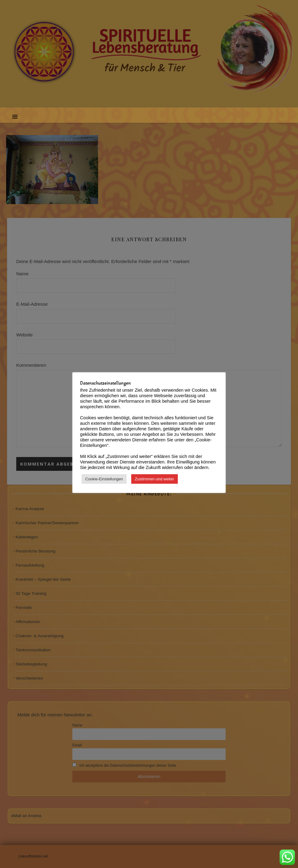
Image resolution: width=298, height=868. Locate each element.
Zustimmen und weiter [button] (155, 479)
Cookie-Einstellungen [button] (104, 479)
